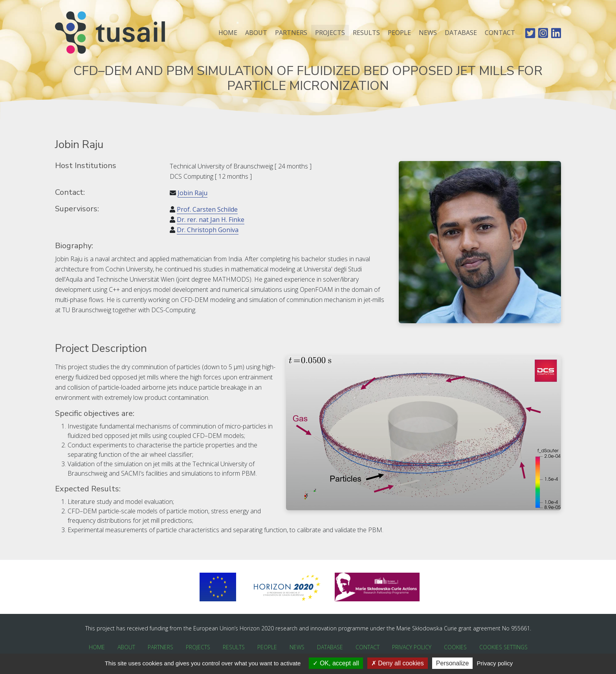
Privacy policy (495, 663)
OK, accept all (336, 663)
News (428, 33)
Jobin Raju (192, 193)
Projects (330, 33)
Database (461, 33)
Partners (291, 33)
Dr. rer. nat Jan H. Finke (211, 220)
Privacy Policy (412, 647)
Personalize (453, 663)
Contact (500, 33)
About (256, 33)
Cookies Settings (503, 647)
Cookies (455, 647)
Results (366, 33)
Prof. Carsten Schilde (207, 209)
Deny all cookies (398, 663)
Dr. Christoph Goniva (208, 230)
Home (228, 33)
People (399, 33)
